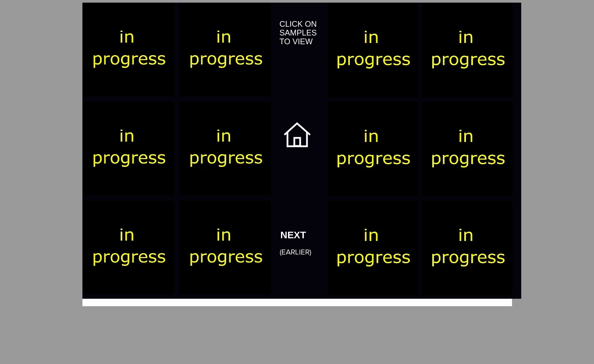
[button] (128, 49)
